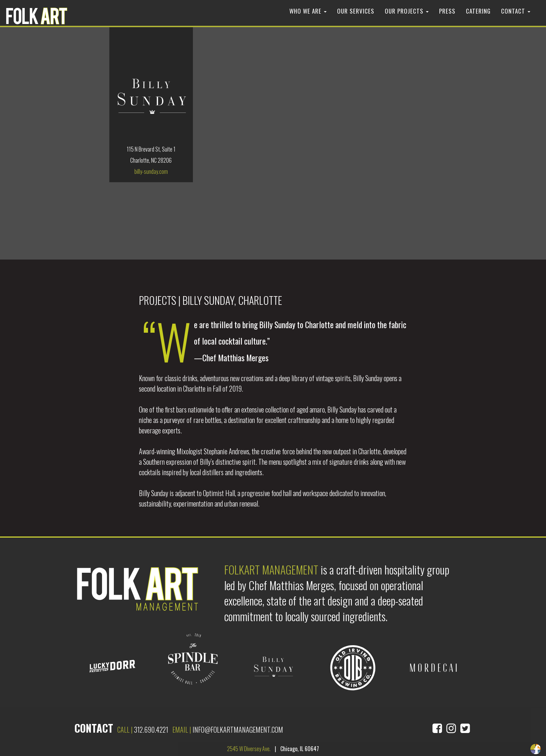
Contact (516, 11)
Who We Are (308, 11)
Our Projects (407, 11)
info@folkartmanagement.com (238, 730)
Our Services (356, 11)
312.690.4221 (151, 730)
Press (447, 11)
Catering (478, 11)
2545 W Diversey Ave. (249, 749)
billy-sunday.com (151, 171)
